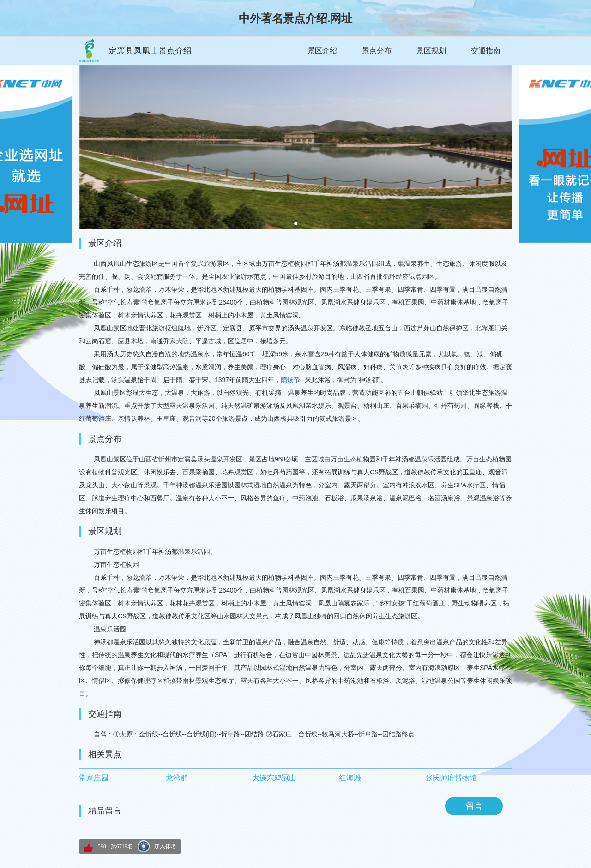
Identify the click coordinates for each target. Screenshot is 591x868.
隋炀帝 (290, 380)
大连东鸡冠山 (274, 778)
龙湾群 (177, 778)
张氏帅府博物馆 (451, 778)
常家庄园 (94, 778)
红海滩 (350, 778)
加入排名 (165, 846)
